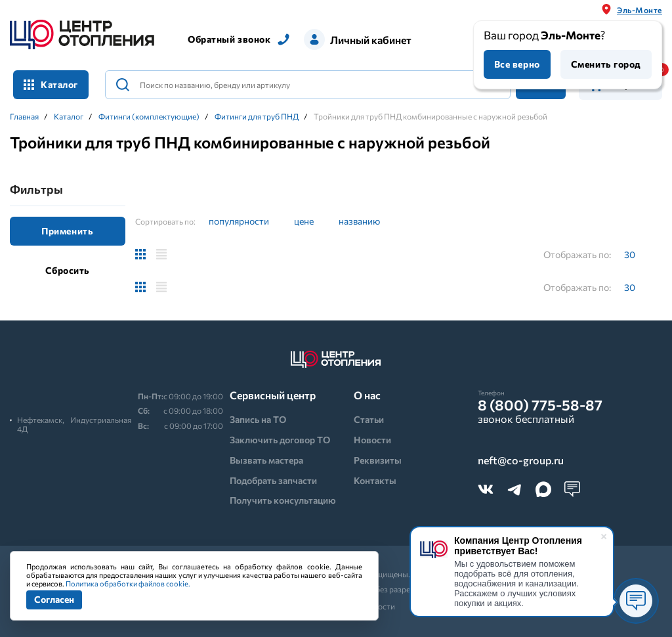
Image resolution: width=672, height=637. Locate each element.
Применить (67, 231)
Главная (24, 116)
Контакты (375, 480)
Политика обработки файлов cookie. (128, 583)
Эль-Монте (640, 10)
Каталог (51, 84)
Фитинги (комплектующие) (149, 116)
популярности (239, 221)
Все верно (517, 64)
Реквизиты (378, 460)
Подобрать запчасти (273, 480)
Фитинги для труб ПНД (257, 116)
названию (359, 221)
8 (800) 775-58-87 (540, 405)
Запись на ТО (258, 419)
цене (304, 221)
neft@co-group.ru (521, 460)
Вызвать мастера (266, 460)
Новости (372, 440)
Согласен (54, 599)
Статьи (369, 419)
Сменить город (606, 64)
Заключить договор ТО (280, 440)
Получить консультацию (283, 500)
